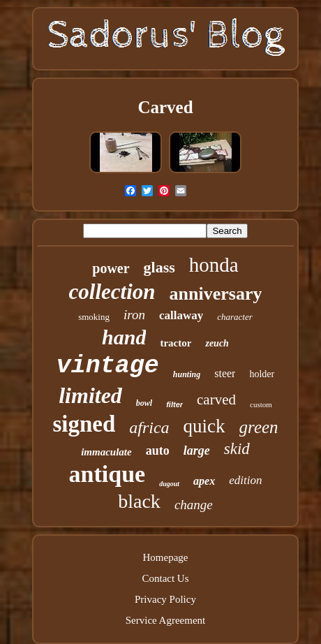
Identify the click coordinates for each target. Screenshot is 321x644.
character (235, 317)
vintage (108, 366)
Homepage (166, 557)
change (194, 505)
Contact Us (165, 578)
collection (112, 292)
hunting (187, 374)
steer (225, 373)
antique (107, 474)
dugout (169, 484)
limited (90, 395)
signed (84, 424)
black (139, 501)
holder (262, 374)
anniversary (216, 294)
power (111, 268)
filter (174, 404)
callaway (181, 315)
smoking (94, 317)
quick (204, 426)
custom (261, 404)
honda (214, 265)
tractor (176, 343)
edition (245, 480)
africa (149, 427)
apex (204, 481)
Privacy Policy (165, 599)
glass (159, 267)
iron (134, 315)
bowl (144, 403)
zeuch (217, 343)
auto (158, 451)
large (197, 451)
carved (216, 400)
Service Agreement (166, 620)
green (259, 427)
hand (124, 337)
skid (237, 449)
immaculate (106, 452)
